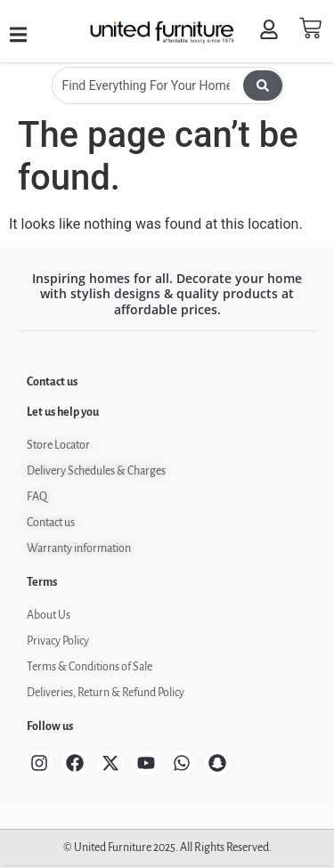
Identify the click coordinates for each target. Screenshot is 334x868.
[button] (18, 35)
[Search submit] (263, 85)
